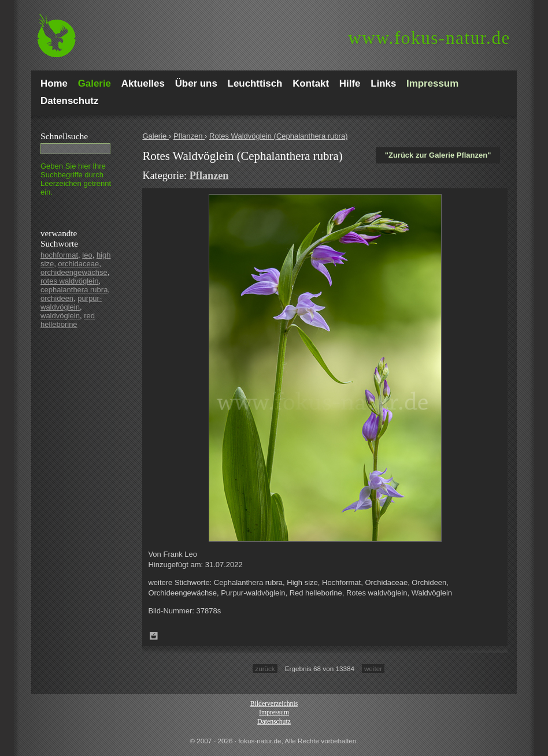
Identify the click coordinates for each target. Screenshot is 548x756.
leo (87, 255)
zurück (265, 669)
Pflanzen (189, 136)
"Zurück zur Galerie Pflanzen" (438, 155)
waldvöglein (60, 316)
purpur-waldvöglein (71, 303)
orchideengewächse (74, 272)
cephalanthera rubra (74, 290)
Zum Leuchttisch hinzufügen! (154, 636)
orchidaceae (78, 264)
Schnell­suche (64, 136)
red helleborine (68, 320)
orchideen (57, 298)
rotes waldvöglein (69, 281)
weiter (373, 669)
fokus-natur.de (429, 38)
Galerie (155, 136)
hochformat (59, 255)
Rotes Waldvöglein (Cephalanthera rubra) (278, 136)
